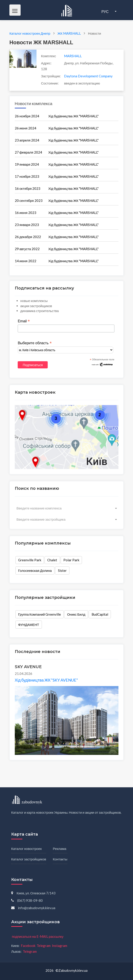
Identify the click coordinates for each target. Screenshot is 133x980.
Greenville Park (30, 560)
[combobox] (67, 508)
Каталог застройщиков (29, 859)
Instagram (60, 946)
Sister (62, 570)
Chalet (52, 560)
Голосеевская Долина (35, 570)
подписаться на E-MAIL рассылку (38, 936)
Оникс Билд (76, 614)
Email (24, 321)
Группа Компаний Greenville (40, 614)
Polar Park (71, 560)
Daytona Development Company (88, 76)
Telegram (44, 946)
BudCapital (100, 614)
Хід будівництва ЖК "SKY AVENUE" (46, 680)
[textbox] (67, 508)
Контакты (60, 859)
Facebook (28, 946)
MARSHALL (73, 56)
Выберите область (35, 343)
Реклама (60, 849)
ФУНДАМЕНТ (29, 625)
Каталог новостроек (26, 849)
